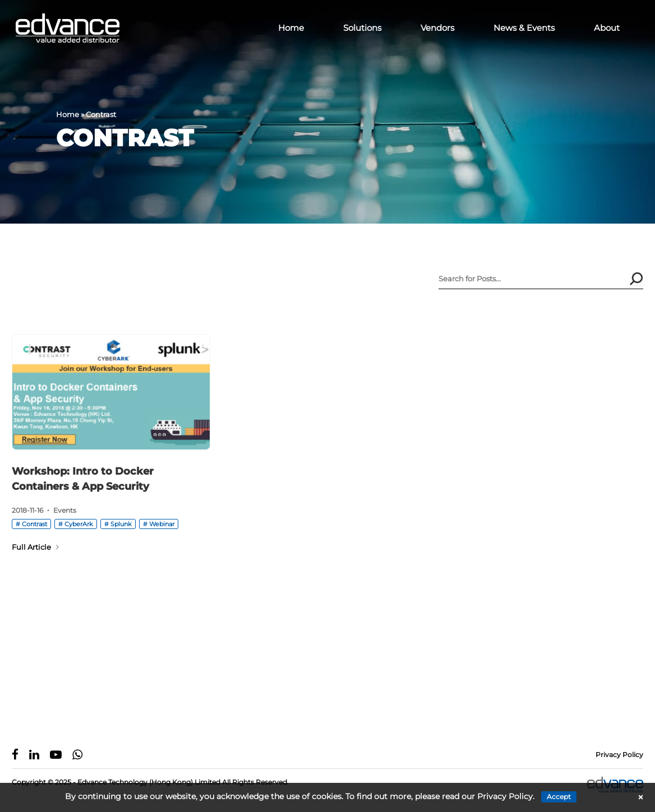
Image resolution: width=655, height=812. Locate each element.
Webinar (162, 524)
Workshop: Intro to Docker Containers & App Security (83, 479)
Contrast (34, 524)
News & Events (524, 28)
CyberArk (79, 524)
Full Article (35, 547)
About (607, 28)
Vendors (437, 28)
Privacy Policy (619, 755)
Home (291, 28)
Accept (559, 797)
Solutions (362, 28)
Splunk (121, 524)
